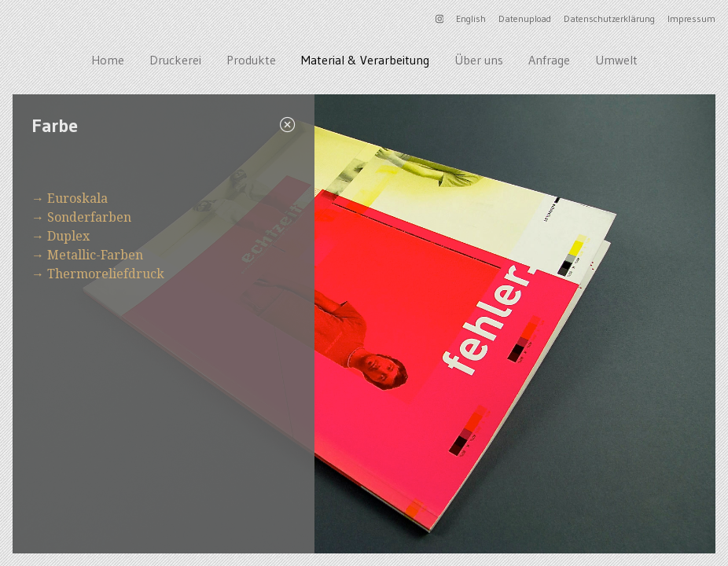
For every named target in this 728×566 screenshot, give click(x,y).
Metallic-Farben (95, 255)
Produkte (251, 60)
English (471, 18)
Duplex (68, 236)
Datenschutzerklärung (609, 18)
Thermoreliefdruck (106, 274)
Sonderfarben (89, 217)
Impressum (691, 18)
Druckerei (175, 60)
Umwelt (616, 60)
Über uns (479, 60)
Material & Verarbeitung (365, 60)
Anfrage (549, 60)
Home (108, 60)
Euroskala (77, 198)
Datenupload (525, 18)
